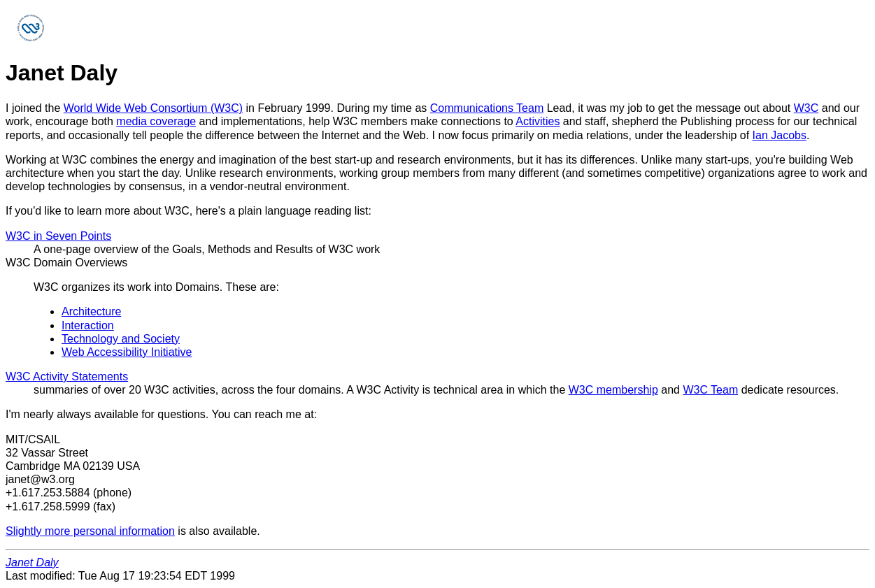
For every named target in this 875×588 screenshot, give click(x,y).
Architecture (91, 311)
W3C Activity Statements (67, 377)
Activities (538, 121)
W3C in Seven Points (58, 236)
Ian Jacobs (780, 135)
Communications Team (487, 108)
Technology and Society (121, 339)
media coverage (156, 121)
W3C (806, 108)
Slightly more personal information (90, 531)
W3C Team (710, 390)
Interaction (88, 325)
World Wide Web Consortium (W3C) (153, 108)
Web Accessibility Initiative (127, 352)
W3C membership (613, 390)
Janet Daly (32, 562)
